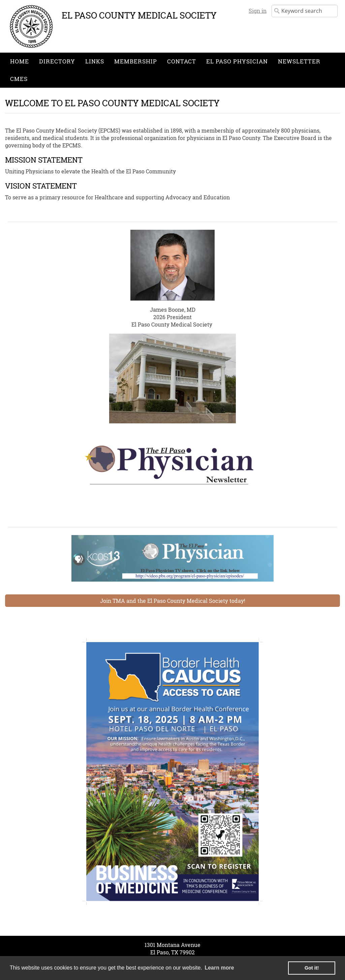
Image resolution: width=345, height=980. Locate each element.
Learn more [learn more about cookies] (219, 968)
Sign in (258, 11)
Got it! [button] (312, 968)
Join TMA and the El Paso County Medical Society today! (173, 601)
